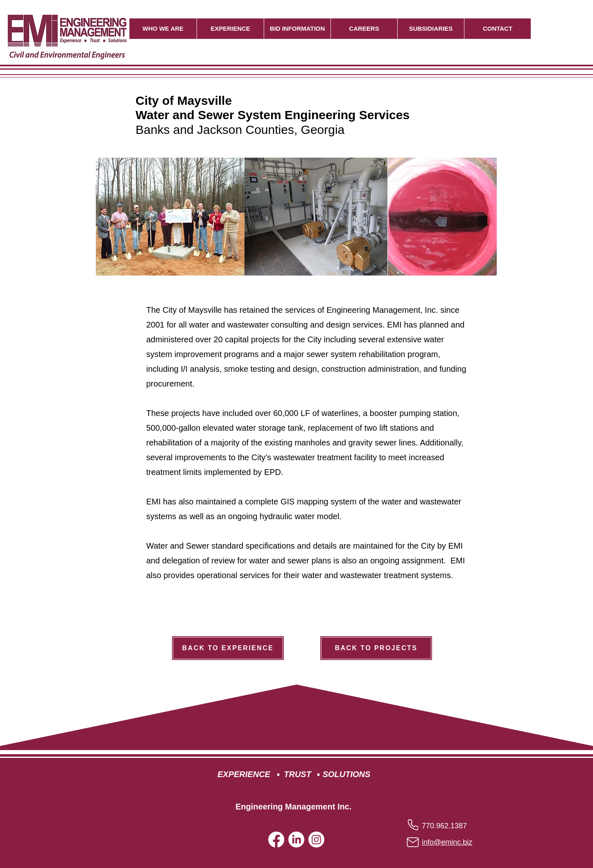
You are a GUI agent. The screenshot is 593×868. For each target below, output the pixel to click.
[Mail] (413, 842)
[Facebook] (276, 840)
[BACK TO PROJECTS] (376, 648)
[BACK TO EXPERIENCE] (228, 648)
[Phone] (413, 825)
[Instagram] (316, 840)
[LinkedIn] (296, 840)
